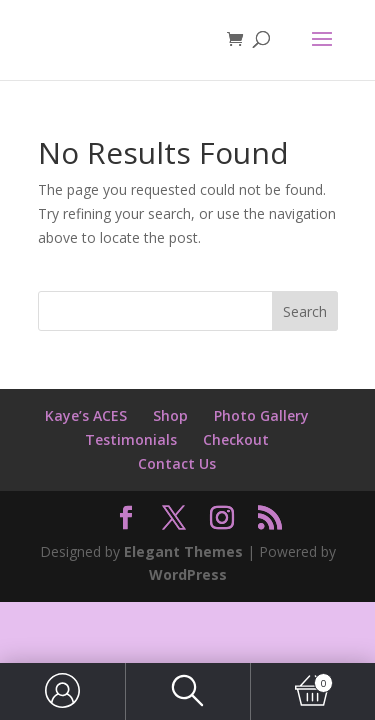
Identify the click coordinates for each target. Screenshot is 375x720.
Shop (170, 415)
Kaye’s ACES (86, 415)
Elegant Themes (183, 551)
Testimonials (131, 439)
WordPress (188, 574)
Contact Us (177, 463)
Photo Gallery (261, 415)
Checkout (236, 439)
